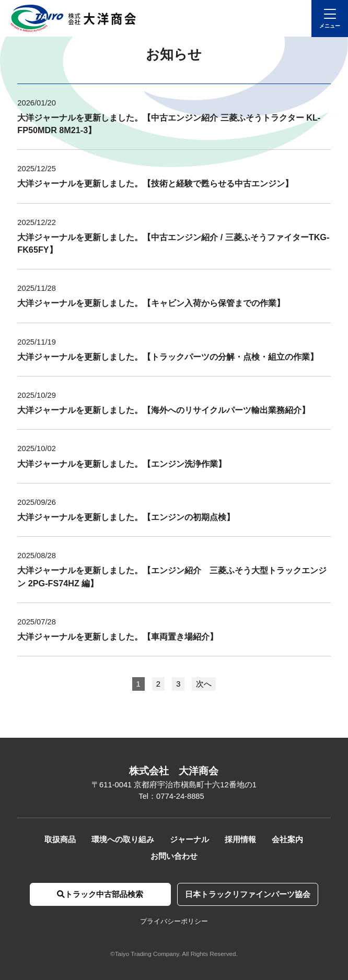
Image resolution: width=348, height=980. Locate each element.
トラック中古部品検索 (100, 894)
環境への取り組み (123, 840)
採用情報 (240, 840)
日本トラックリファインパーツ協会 (248, 894)
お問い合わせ (174, 856)
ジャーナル (189, 840)
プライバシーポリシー (174, 921)
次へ (204, 684)
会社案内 (287, 840)
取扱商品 (60, 840)
